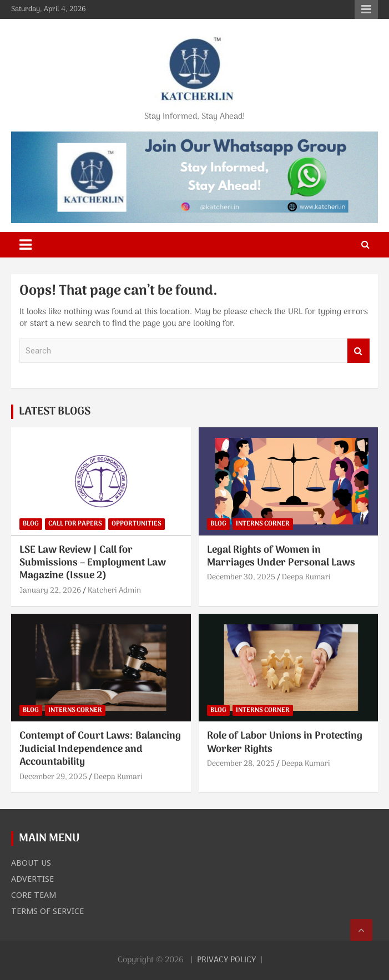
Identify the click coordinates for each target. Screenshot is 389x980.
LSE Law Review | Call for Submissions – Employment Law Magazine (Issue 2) (93, 563)
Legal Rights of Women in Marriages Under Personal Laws (281, 557)
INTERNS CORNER (263, 524)
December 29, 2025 (53, 777)
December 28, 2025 (241, 764)
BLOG (31, 524)
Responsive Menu (366, 9)
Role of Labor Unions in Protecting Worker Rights (285, 742)
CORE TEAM (34, 895)
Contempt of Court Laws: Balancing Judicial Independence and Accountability (100, 749)
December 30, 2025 (241, 577)
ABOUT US (31, 862)
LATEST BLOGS (55, 412)
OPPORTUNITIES (137, 524)
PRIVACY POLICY (226, 960)
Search (358, 351)
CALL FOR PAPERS (75, 524)
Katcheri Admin (114, 591)
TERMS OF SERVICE (47, 911)
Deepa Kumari (306, 577)
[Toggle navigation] (26, 245)
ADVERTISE (32, 878)
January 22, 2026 (50, 591)
